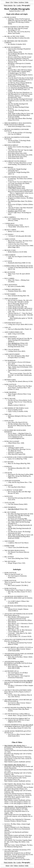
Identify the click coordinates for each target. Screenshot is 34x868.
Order (27, 2)
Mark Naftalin (8, 5)
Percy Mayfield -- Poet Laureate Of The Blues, (18, 806)
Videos (16, 2)
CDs (11, 2)
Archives (21, 2)
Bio (15, 5)
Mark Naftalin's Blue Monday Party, (15, 746)
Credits (19, 5)
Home (7, 2)
